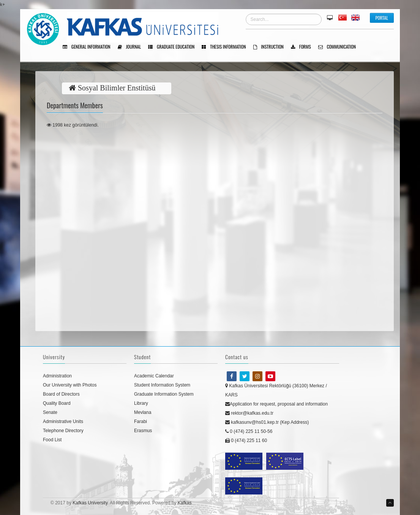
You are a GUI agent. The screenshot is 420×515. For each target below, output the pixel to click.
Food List (52, 440)
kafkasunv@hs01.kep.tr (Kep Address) (267, 422)
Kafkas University (90, 503)
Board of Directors (61, 394)
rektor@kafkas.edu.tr (249, 413)
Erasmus (143, 431)
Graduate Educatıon (174, 47)
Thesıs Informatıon (226, 47)
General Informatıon (89, 47)
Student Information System (162, 385)
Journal (132, 47)
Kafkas (185, 503)
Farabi (141, 422)
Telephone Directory (63, 431)
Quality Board (57, 403)
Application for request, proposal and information (276, 404)
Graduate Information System (164, 394)
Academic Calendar (154, 376)
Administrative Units (63, 422)
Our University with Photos (70, 385)
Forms (304, 47)
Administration (57, 376)
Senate (50, 412)
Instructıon (271, 47)
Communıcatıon (340, 47)
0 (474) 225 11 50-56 (249, 431)
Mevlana (143, 412)
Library (141, 403)
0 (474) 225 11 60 (246, 441)
